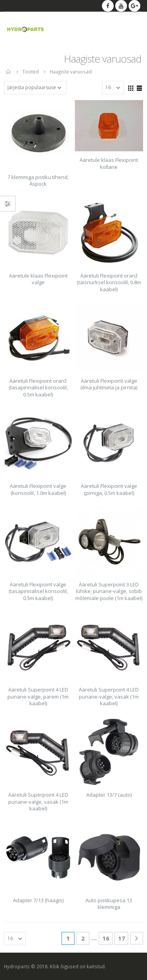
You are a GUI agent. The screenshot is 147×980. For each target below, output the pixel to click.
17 (122, 938)
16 (106, 938)
